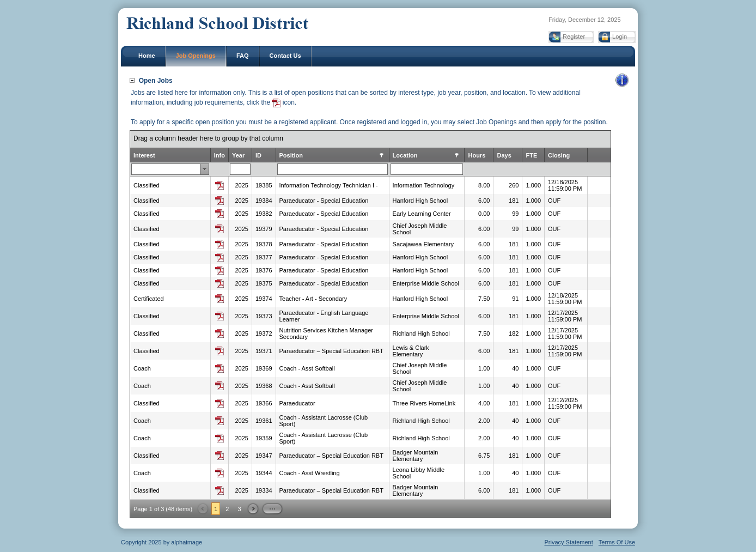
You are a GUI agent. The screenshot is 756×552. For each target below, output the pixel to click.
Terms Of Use (617, 542)
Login (620, 37)
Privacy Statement (569, 542)
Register (574, 37)
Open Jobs (156, 81)
